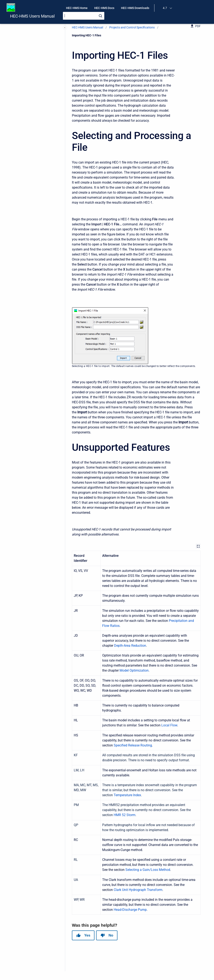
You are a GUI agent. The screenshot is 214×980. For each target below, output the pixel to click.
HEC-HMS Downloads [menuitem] (135, 8)
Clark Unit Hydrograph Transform (138, 890)
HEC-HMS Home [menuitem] (77, 8)
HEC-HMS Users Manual (32, 16)
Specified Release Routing (133, 745)
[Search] (84, 16)
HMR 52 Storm (125, 815)
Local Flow (169, 725)
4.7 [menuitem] (165, 8)
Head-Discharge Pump (130, 910)
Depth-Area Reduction (130, 646)
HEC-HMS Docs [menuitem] (104, 8)
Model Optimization (134, 670)
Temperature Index (127, 795)
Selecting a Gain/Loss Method (148, 870)
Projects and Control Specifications (132, 27)
